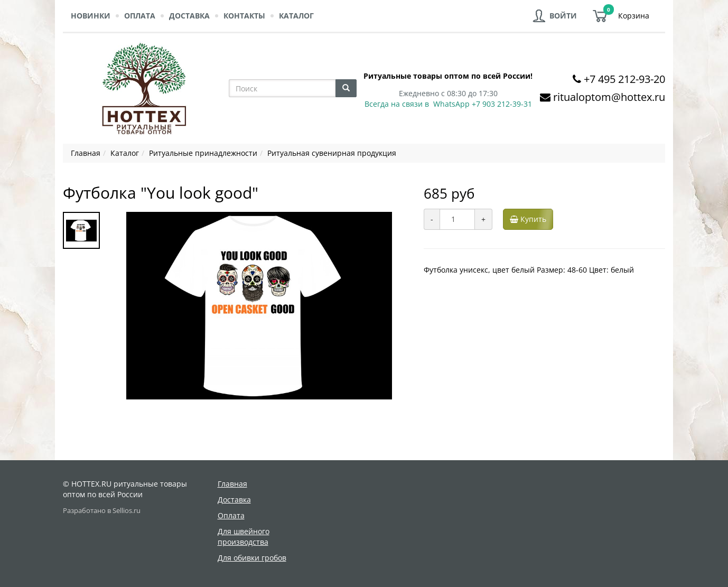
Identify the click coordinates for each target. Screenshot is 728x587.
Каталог (296, 16)
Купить (530, 219)
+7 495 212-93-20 (624, 79)
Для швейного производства (244, 537)
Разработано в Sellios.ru (102, 511)
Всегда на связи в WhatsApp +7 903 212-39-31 (448, 104)
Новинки (91, 16)
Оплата (140, 16)
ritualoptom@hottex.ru (609, 97)
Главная (232, 484)
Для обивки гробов (252, 558)
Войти (563, 16)
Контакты (244, 16)
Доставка (189, 16)
